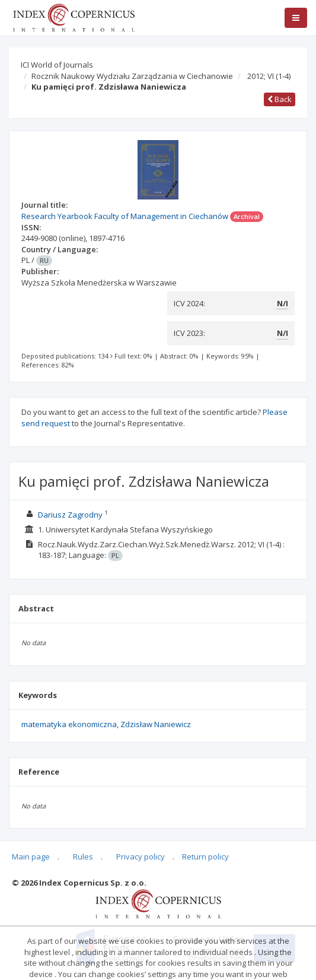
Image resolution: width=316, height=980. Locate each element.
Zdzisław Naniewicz (156, 724)
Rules (83, 857)
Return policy (205, 857)
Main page (31, 857)
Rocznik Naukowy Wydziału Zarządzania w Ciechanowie (132, 76)
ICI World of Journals (57, 65)
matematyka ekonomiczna (69, 724)
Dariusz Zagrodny (70, 515)
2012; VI (269, 76)
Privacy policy (141, 857)
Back (280, 99)
